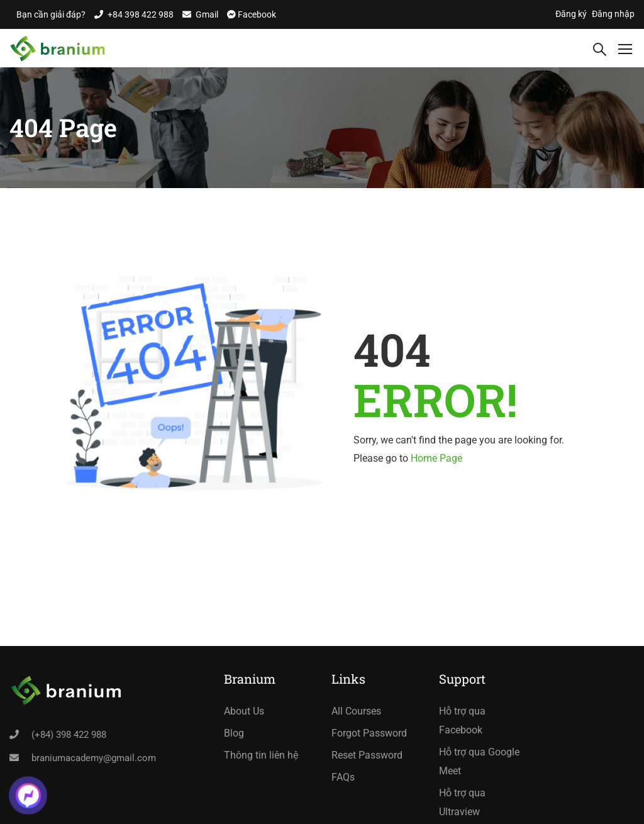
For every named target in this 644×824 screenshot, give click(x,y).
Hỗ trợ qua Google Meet (479, 761)
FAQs (343, 777)
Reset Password (367, 755)
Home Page (436, 458)
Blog (234, 733)
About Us (244, 711)
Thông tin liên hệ (261, 755)
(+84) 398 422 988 (69, 735)
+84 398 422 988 (141, 14)
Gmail (207, 14)
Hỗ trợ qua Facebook (462, 721)
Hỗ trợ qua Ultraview (462, 802)
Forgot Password (369, 733)
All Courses (356, 711)
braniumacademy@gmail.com (94, 758)
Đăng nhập (613, 14)
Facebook (256, 14)
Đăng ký (571, 14)
